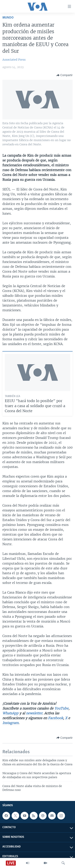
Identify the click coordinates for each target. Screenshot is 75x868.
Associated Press (14, 60)
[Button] (64, 75)
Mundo (8, 18)
